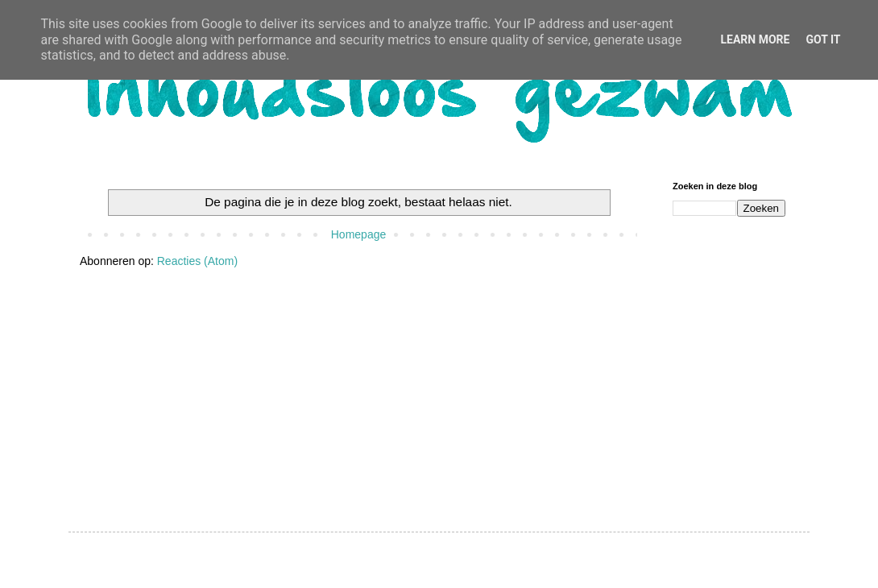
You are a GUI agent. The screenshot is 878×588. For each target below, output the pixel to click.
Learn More (755, 39)
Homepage (359, 234)
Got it (823, 39)
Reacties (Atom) (197, 261)
